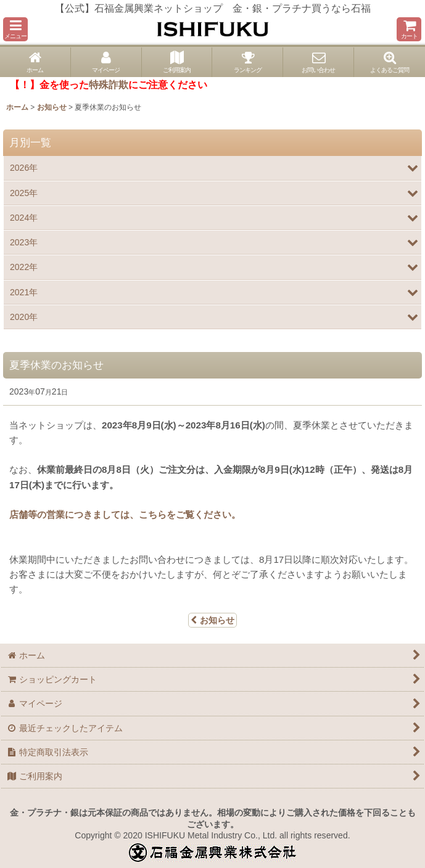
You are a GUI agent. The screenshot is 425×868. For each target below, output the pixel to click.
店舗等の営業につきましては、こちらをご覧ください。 (125, 514)
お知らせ (212, 620)
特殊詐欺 (109, 85)
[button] (15, 29)
